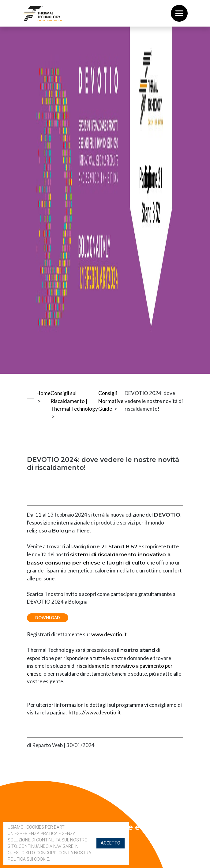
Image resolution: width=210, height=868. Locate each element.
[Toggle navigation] (179, 13)
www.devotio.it (109, 635)
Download (48, 618)
